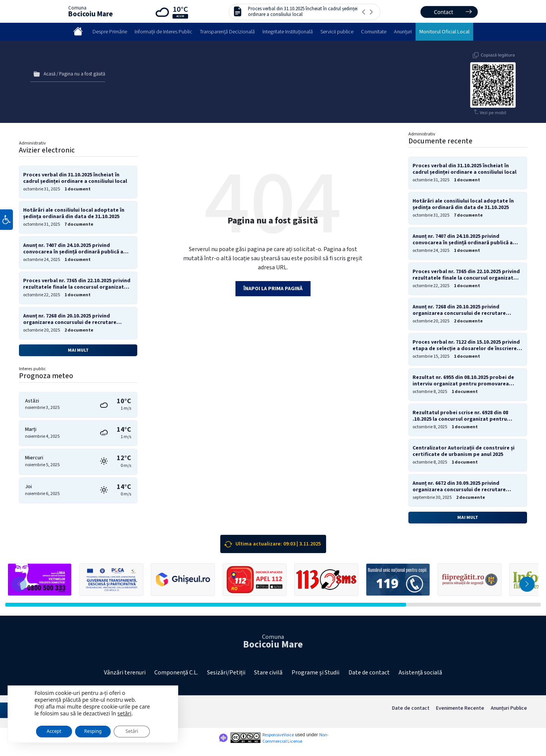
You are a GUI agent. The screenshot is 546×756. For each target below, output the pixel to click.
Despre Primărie (110, 32)
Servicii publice (337, 32)
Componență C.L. (176, 673)
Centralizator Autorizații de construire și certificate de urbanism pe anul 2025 (464, 451)
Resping (100, 728)
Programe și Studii (315, 673)
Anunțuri (403, 32)
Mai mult (78, 350)
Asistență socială (420, 673)
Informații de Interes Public (163, 32)
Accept (56, 728)
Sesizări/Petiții (226, 673)
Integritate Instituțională (288, 32)
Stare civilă (268, 673)
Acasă (49, 74)
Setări (143, 728)
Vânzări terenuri (125, 673)
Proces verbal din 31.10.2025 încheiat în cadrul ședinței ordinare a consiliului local (303, 12)
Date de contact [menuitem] (411, 708)
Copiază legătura (498, 55)
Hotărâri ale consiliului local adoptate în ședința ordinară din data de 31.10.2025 (74, 214)
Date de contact (369, 673)
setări (125, 710)
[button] (6, 221)
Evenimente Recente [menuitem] (460, 708)
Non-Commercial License (296, 738)
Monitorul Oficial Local (444, 32)
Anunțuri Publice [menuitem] (509, 708)
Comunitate (374, 32)
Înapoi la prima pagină (273, 289)
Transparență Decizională (227, 32)
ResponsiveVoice (278, 735)
